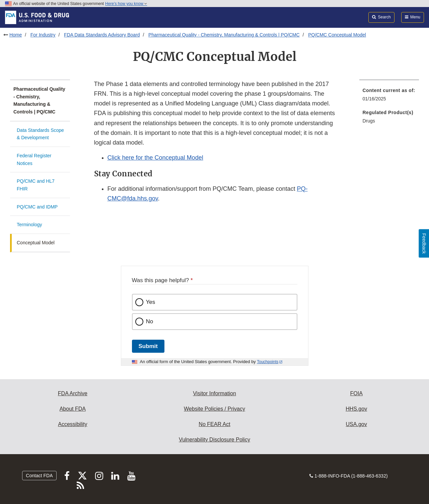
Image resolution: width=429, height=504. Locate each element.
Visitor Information (214, 393)
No (150, 321)
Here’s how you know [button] (126, 4)
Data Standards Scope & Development (40, 134)
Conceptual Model (36, 243)
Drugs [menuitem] (369, 121)
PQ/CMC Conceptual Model (337, 35)
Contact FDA (39, 476)
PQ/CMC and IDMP (37, 207)
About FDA (73, 409)
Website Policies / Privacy (214, 409)
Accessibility (73, 424)
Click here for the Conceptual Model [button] (155, 158)
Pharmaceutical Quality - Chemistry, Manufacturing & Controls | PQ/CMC (224, 35)
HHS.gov (356, 409)
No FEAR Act (214, 424)
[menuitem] (389, 97)
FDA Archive (73, 393)
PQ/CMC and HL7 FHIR (36, 185)
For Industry (43, 35)
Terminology (29, 225)
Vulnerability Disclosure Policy (214, 440)
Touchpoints (268, 362)
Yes (151, 302)
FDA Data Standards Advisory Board (102, 35)
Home (16, 35)
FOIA (356, 393)
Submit (148, 346)
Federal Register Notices (34, 159)
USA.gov (356, 424)
